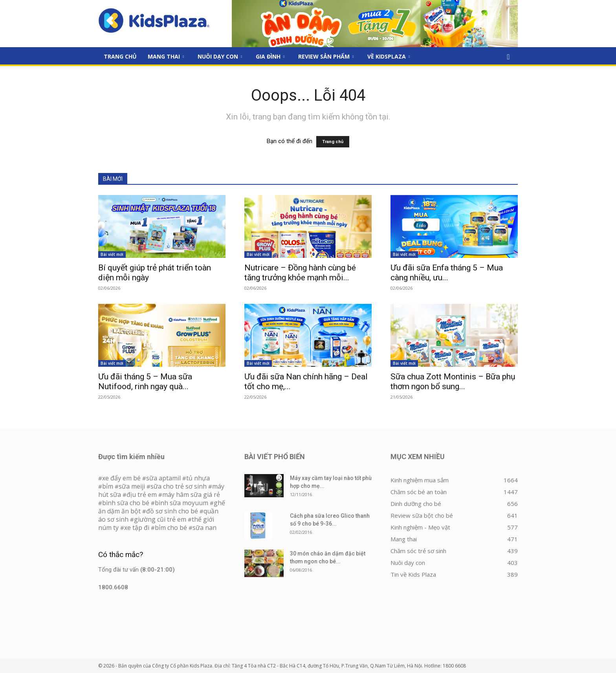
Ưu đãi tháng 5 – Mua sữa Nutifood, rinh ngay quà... (145, 382)
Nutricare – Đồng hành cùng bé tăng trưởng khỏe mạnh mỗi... (300, 273)
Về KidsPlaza (389, 56)
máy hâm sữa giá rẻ (191, 495)
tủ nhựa (198, 478)
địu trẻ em (142, 495)
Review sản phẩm (326, 56)
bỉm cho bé (171, 528)
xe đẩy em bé (122, 478)
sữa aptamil (163, 478)
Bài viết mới (112, 254)
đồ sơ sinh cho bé (172, 511)
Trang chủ (333, 142)
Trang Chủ (120, 56)
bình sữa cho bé (126, 503)
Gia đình (270, 56)
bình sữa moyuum (181, 503)
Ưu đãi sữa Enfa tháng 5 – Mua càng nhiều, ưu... (447, 273)
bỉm (108, 486)
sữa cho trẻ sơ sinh (179, 486)
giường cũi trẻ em (160, 519)
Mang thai (166, 56)
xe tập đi (137, 528)
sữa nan (204, 528)
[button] (508, 57)
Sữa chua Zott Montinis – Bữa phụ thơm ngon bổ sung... (453, 382)
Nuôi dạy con (220, 56)
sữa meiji (132, 486)
